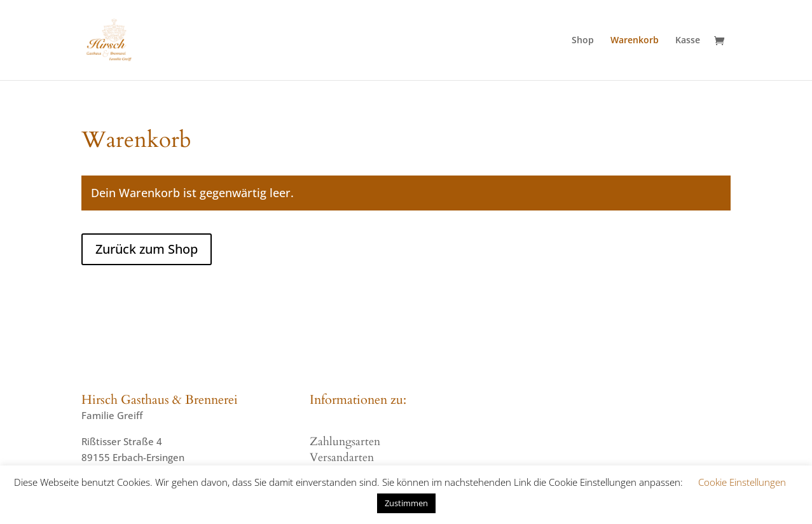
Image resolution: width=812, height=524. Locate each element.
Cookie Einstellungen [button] (742, 482)
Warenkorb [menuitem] (635, 41)
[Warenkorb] (722, 42)
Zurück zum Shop (147, 249)
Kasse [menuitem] (688, 41)
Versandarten (342, 458)
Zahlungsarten (345, 442)
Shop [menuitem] (583, 41)
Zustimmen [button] (406, 503)
